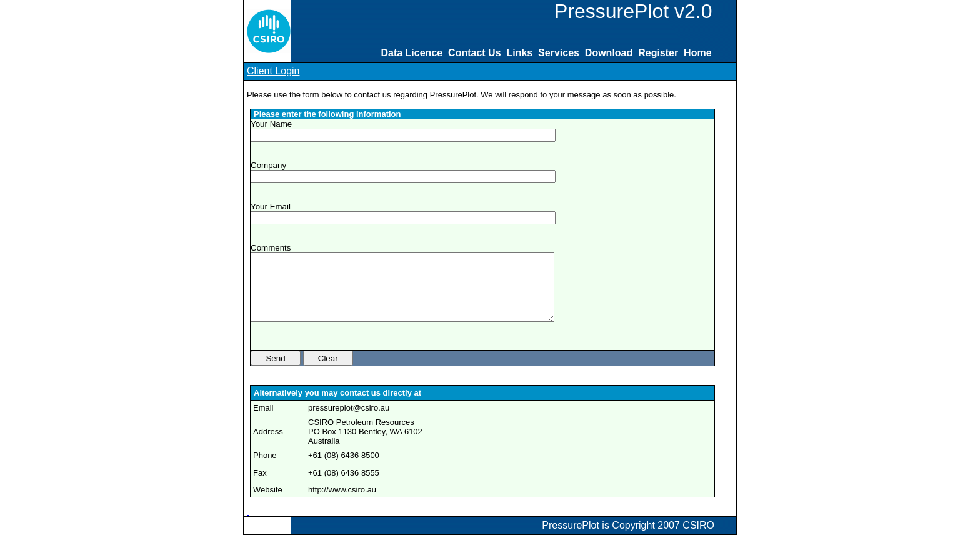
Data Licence (412, 53)
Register (658, 53)
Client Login (273, 71)
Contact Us (474, 53)
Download (609, 53)
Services (559, 53)
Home (697, 53)
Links (519, 53)
